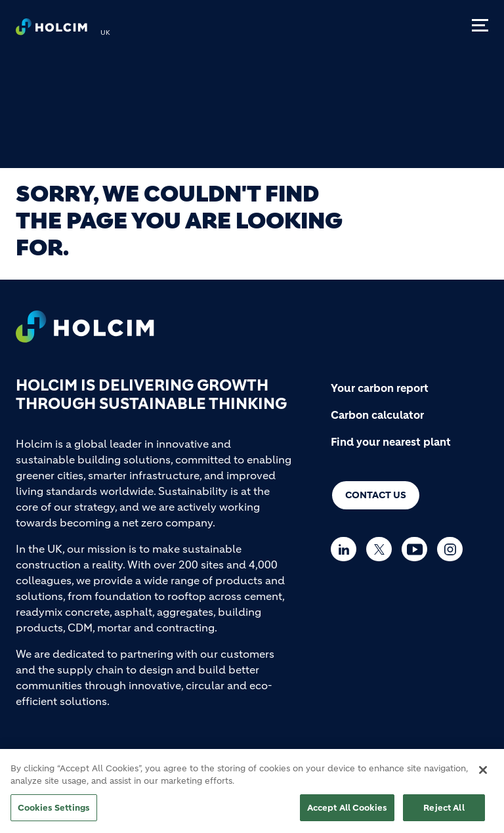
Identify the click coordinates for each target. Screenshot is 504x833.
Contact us (376, 495)
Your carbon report (380, 388)
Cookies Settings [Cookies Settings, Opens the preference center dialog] (54, 813)
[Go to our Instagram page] (453, 549)
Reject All (444, 813)
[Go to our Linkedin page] (347, 549)
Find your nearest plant (391, 442)
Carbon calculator (377, 415)
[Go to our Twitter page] (382, 549)
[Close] (483, 775)
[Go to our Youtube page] (418, 549)
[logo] (52, 30)
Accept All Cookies (347, 813)
